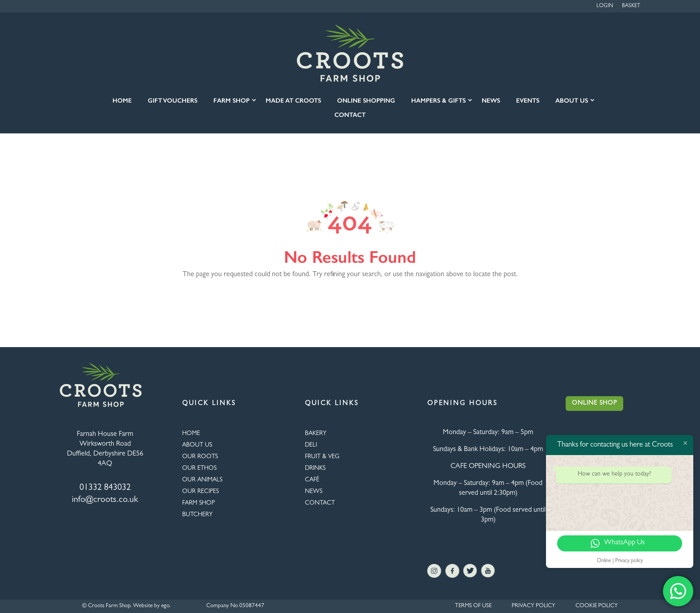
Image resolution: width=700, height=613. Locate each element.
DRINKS (315, 468)
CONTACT (320, 503)
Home (122, 101)
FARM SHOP (198, 503)
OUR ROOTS (200, 457)
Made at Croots (293, 101)
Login (605, 6)
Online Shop (594, 403)
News (491, 101)
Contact (350, 115)
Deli (311, 445)
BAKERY (316, 434)
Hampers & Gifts (438, 101)
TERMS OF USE (473, 606)
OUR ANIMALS (202, 480)
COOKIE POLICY (597, 606)
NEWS (314, 492)
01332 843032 (105, 488)
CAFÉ (312, 480)
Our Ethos (199, 468)
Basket (631, 6)
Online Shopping (366, 101)
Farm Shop (231, 101)
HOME (191, 434)
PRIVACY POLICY (533, 606)
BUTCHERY (197, 515)
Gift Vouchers (173, 101)
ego (165, 606)
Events (528, 101)
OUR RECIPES (200, 492)
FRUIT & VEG (322, 457)
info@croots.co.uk (105, 500)
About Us (572, 101)
